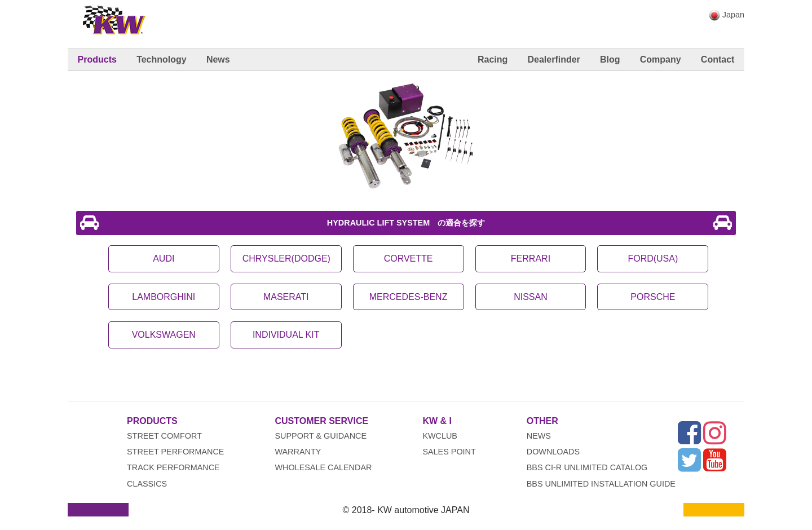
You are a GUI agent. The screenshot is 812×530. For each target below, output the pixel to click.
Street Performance (175, 452)
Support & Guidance (321, 436)
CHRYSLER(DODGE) (286, 259)
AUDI (164, 259)
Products (97, 59)
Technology (162, 59)
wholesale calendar (323, 467)
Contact (718, 59)
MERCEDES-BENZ (409, 297)
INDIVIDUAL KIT (286, 335)
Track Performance (173, 467)
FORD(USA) (653, 259)
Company (661, 59)
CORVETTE (409, 259)
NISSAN (531, 297)
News (218, 59)
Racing (493, 59)
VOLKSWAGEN (164, 335)
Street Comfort (164, 436)
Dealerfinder (553, 59)
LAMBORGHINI (164, 297)
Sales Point (449, 452)
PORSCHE (653, 297)
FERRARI (531, 259)
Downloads (553, 452)
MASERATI (286, 297)
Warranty (298, 452)
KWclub (440, 436)
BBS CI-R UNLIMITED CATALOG (587, 467)
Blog (610, 59)
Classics (147, 484)
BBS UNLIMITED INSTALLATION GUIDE (601, 484)
